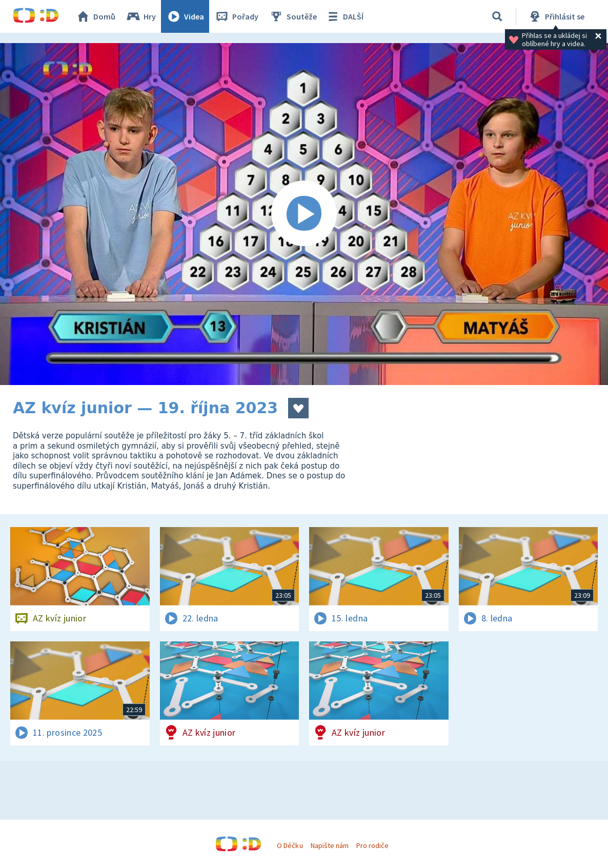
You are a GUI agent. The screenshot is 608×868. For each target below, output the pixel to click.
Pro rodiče (372, 845)
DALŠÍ (344, 16)
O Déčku (290, 845)
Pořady (236, 16)
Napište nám (330, 845)
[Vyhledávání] (497, 16)
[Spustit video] (304, 214)
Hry (141, 16)
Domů (95, 16)
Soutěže (293, 16)
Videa (185, 16)
